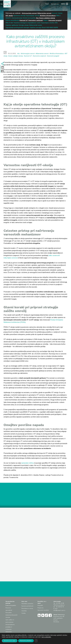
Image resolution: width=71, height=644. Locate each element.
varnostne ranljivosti (36, 20)
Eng (2, 4)
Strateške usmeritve (27, 604)
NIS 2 (59, 16)
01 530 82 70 (60, 607)
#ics (19, 54)
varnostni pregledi (55, 20)
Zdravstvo (9, 632)
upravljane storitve (48, 23)
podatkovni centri (35, 23)
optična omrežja (36, 28)
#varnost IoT (28, 56)
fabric (46, 20)
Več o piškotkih (46, 637)
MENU (63, 4)
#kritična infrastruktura (57, 54)
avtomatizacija (17, 18)
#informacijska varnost (28, 54)
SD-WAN (50, 28)
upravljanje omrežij (33, 16)
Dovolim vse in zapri (10, 641)
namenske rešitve (28, 463)
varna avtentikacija (13, 20)
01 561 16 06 (60, 603)
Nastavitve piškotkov (26, 641)
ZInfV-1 (9, 18)
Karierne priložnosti (27, 606)
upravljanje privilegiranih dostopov (18, 28)
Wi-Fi (8, 23)
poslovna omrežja (20, 16)
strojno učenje (24, 25)
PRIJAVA (61, 497)
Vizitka (24, 613)
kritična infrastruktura (48, 16)
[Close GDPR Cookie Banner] (36, 641)
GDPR (56, 28)
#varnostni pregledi (53, 56)
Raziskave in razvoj (27, 608)
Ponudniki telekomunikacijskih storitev (12, 615)
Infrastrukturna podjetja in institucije (10, 627)
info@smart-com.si (59, 610)
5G (57, 23)
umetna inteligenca (21, 23)
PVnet (47, 4)
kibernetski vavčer (36, 25)
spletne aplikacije (12, 25)
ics (38, 18)
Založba (24, 611)
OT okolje (10, 16)
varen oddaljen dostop (47, 18)
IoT (12, 23)
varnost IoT (24, 20)
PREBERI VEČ (13, 542)
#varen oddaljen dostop (16, 56)
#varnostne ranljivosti (39, 56)
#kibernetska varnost (42, 54)
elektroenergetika (30, 18)
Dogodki (40, 605)
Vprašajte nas (55, 4)
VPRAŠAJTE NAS (36, 590)
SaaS (44, 28)
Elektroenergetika (11, 605)
